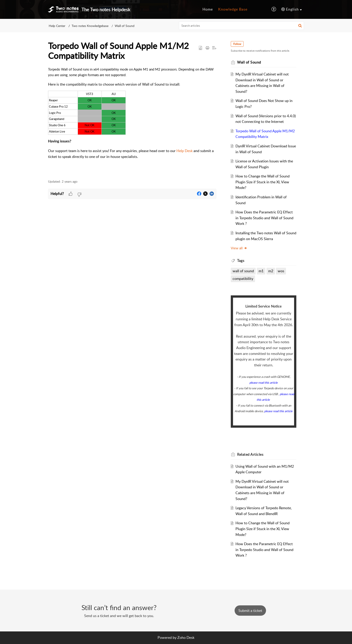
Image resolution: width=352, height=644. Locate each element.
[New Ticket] (250, 611)
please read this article (264, 383)
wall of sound (243, 271)
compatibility (243, 279)
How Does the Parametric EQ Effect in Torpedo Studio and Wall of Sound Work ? (264, 218)
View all (239, 248)
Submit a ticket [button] (250, 611)
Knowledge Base (233, 9)
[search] (242, 26)
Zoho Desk (186, 637)
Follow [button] (237, 44)
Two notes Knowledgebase (90, 26)
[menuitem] (208, 9)
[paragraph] (132, 121)
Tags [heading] (241, 261)
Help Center (57, 26)
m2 (271, 271)
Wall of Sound (125, 26)
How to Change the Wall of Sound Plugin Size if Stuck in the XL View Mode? (263, 182)
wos (281, 271)
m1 (261, 271)
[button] (274, 9)
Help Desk (185, 151)
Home (208, 9)
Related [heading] (250, 454)
